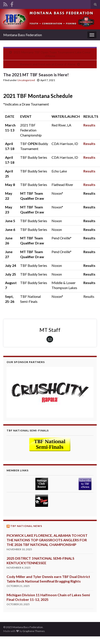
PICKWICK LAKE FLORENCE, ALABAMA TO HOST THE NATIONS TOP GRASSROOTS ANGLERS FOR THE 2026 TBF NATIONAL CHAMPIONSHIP (47, 540)
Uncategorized (26, 80)
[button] (50, 392)
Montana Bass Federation (23, 35)
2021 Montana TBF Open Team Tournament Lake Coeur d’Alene (52, 54)
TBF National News (26, 526)
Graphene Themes (34, 631)
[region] (50, 392)
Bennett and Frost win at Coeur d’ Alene (48, 64)
